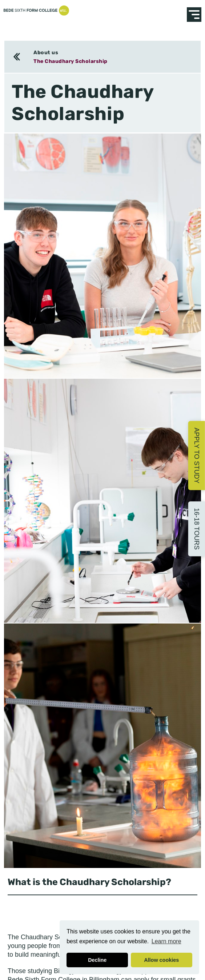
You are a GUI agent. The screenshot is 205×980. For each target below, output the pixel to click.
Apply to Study (197, 456)
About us (46, 53)
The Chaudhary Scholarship (71, 61)
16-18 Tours (197, 529)
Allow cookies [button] (161, 960)
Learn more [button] (166, 941)
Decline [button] (97, 960)
